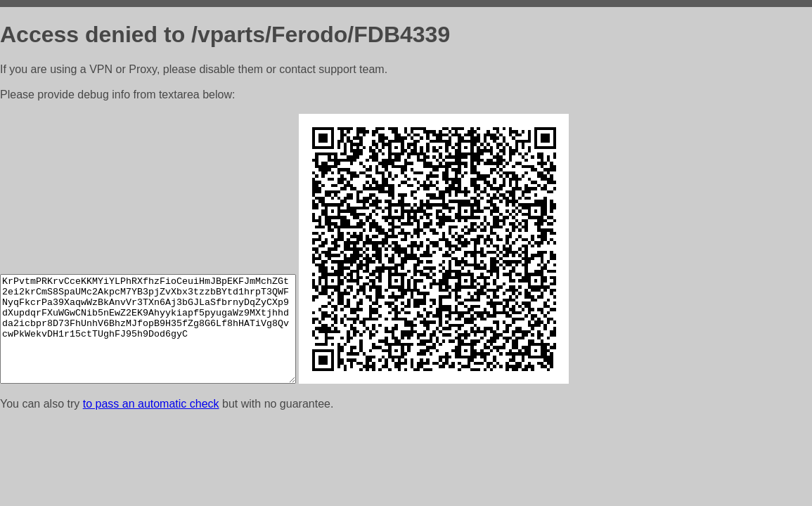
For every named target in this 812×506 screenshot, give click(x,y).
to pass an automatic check (151, 404)
